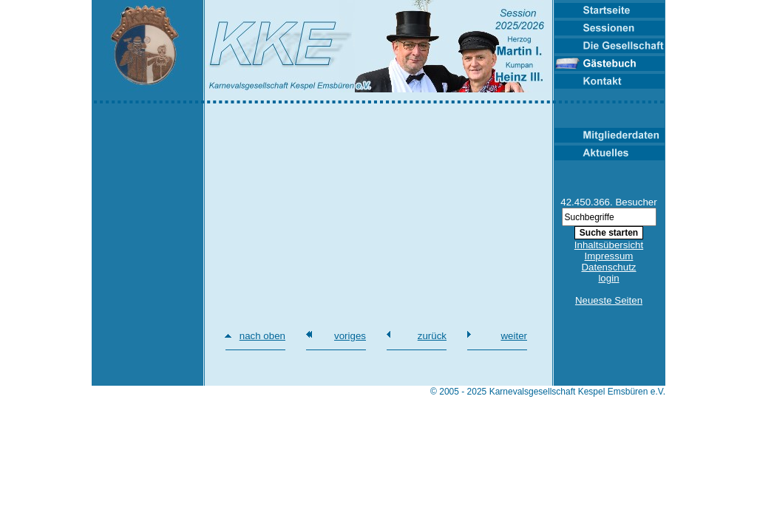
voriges (350, 336)
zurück (432, 336)
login (608, 278)
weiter (514, 336)
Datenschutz (608, 267)
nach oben (262, 336)
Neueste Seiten (609, 300)
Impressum (609, 256)
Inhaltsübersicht (609, 245)
